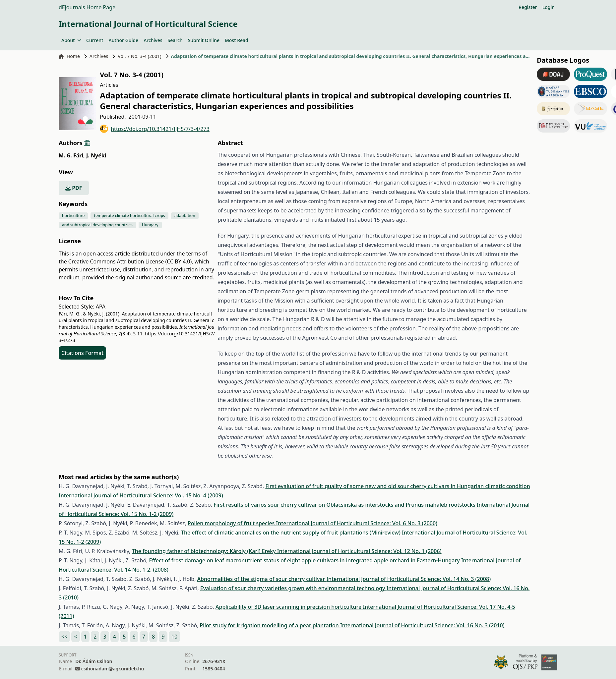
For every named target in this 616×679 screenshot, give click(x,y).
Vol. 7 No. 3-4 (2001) (140, 56)
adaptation (185, 216)
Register (528, 7)
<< (64, 637)
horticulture (73, 216)
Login (549, 7)
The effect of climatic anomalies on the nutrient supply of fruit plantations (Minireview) (291, 533)
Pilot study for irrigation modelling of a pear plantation (270, 625)
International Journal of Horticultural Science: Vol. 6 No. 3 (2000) (357, 523)
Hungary (150, 225)
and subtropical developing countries (97, 225)
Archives (153, 40)
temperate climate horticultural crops (129, 216)
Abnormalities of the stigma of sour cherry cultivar (262, 579)
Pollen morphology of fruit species (232, 523)
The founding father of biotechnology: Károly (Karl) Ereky (205, 551)
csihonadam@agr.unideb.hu (113, 669)
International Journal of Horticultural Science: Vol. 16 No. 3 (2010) (422, 625)
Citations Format (82, 353)
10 (174, 637)
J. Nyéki (96, 155)
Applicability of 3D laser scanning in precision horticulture (289, 607)
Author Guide (123, 40)
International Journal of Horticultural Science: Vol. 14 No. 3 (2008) (408, 579)
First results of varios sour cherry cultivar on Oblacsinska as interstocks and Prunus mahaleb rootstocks (345, 505)
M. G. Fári (72, 155)
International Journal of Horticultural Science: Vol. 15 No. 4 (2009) (141, 495)
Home (69, 56)
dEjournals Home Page (87, 7)
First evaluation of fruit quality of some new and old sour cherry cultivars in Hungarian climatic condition (398, 486)
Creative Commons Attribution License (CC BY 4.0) (130, 261)
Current (95, 40)
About (71, 40)
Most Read (237, 40)
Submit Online (204, 40)
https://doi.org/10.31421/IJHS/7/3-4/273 (155, 129)
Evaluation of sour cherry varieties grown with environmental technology (293, 588)
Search (175, 40)
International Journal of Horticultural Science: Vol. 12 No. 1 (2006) (359, 551)
